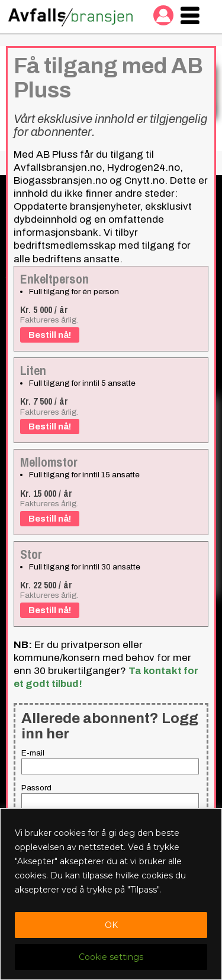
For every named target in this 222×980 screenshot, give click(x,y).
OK (111, 925)
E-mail (33, 753)
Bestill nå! (50, 335)
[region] (111, 894)
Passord (36, 788)
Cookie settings (111, 957)
